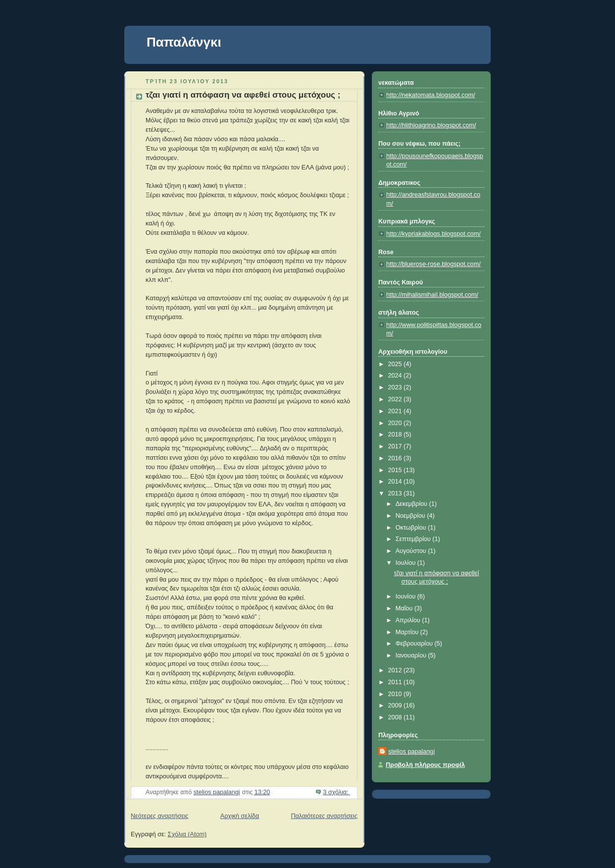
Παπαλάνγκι (184, 42)
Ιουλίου (407, 563)
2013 (396, 493)
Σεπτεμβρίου (414, 539)
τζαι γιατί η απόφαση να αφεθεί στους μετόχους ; (243, 95)
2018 (396, 434)
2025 (396, 364)
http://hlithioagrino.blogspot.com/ (431, 125)
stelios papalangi (411, 752)
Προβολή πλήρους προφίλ (425, 765)
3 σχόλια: (336, 792)
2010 (396, 694)
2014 (396, 482)
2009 (396, 705)
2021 (396, 411)
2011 (396, 682)
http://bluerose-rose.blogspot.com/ (434, 264)
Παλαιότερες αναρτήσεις (324, 816)
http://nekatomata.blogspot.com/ (431, 95)
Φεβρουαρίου (415, 644)
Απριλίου (409, 620)
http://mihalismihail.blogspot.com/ (432, 295)
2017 (396, 446)
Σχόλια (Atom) (187, 834)
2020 (396, 423)
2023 (396, 387)
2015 (396, 470)
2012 (396, 670)
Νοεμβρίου (411, 516)
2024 (396, 376)
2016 (396, 458)
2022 (396, 399)
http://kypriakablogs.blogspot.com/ (434, 234)
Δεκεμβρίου (412, 504)
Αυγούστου (412, 551)
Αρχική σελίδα (240, 816)
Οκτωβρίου (412, 528)
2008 (396, 717)
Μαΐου (405, 608)
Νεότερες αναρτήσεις (160, 816)
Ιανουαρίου (412, 655)
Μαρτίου (408, 632)
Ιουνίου (407, 597)
